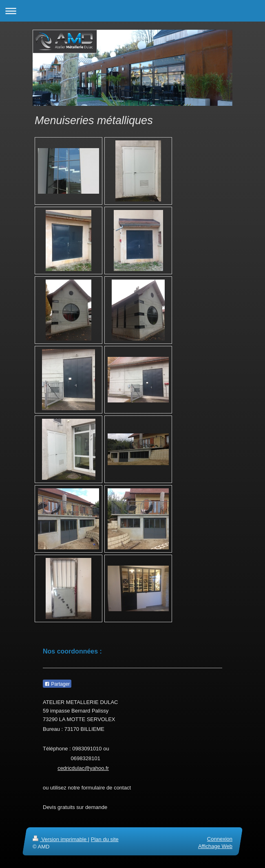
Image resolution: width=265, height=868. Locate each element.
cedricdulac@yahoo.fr (83, 768)
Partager (57, 684)
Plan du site (105, 839)
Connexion (220, 839)
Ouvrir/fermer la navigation (132, 11)
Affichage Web (215, 846)
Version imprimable (60, 839)
